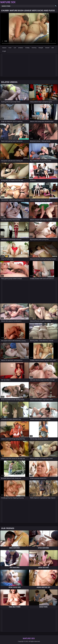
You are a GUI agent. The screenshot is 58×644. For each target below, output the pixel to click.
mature (4, 48)
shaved (47, 48)
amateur (21, 48)
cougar (4, 51)
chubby (27, 48)
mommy (34, 48)
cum (15, 48)
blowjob (41, 48)
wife (53, 48)
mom (10, 48)
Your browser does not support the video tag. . (29, 29)
